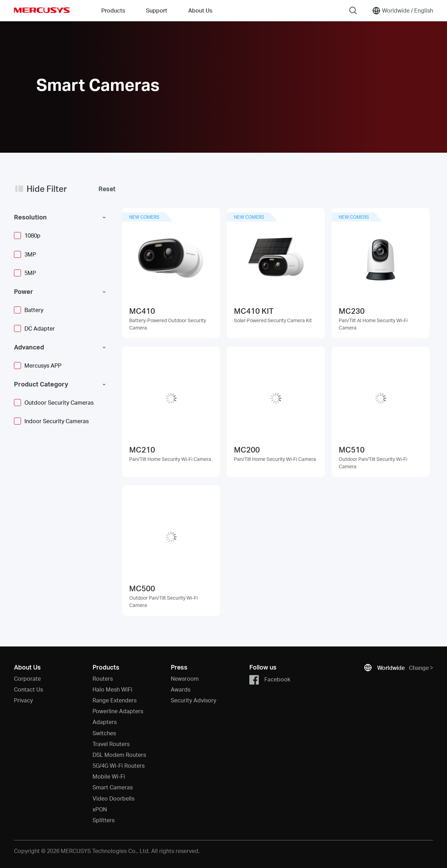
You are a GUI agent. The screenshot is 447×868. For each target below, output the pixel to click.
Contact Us (28, 689)
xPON (100, 809)
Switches (104, 733)
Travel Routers (111, 744)
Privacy (23, 700)
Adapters (105, 722)
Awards (181, 689)
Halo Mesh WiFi (112, 689)
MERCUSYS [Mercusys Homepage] (42, 10)
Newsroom (185, 678)
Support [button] (157, 10)
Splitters (104, 820)
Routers (103, 678)
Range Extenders (115, 700)
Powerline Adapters (118, 711)
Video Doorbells (113, 798)
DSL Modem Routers (119, 755)
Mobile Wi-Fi (109, 776)
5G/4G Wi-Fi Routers (119, 765)
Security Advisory (193, 700)
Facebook (270, 680)
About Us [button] (200, 10)
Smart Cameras (113, 787)
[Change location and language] (402, 10)
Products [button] (113, 10)
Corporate (27, 678)
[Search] (353, 10)
